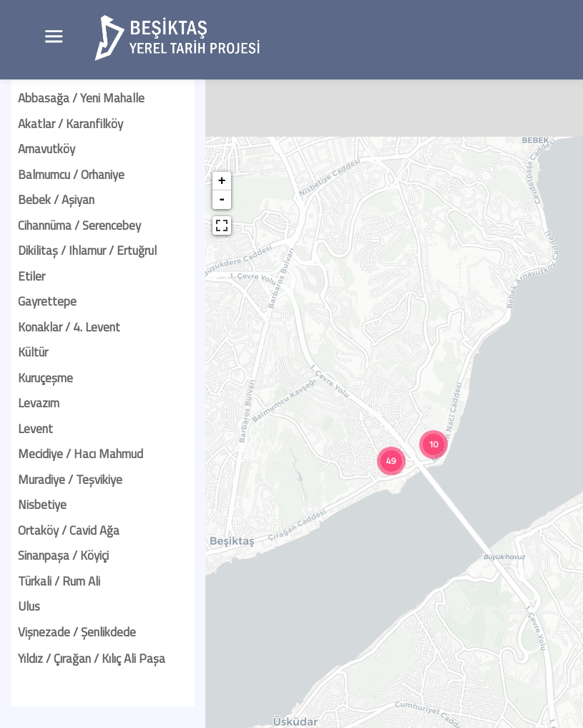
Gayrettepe (47, 301)
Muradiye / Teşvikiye (70, 480)
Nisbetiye (42, 505)
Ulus (29, 606)
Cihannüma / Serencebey (79, 225)
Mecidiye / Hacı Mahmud (80, 454)
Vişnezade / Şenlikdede (77, 632)
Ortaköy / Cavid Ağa (69, 530)
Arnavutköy (46, 149)
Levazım (39, 403)
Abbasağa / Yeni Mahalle (81, 98)
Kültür (33, 352)
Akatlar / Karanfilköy (70, 124)
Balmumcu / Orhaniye (71, 175)
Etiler (31, 276)
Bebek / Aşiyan (56, 200)
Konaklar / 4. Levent (69, 327)
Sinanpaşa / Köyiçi (63, 555)
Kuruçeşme (45, 378)
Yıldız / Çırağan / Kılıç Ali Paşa (92, 659)
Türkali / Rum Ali (59, 581)
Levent (35, 429)
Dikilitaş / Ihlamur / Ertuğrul (87, 251)
